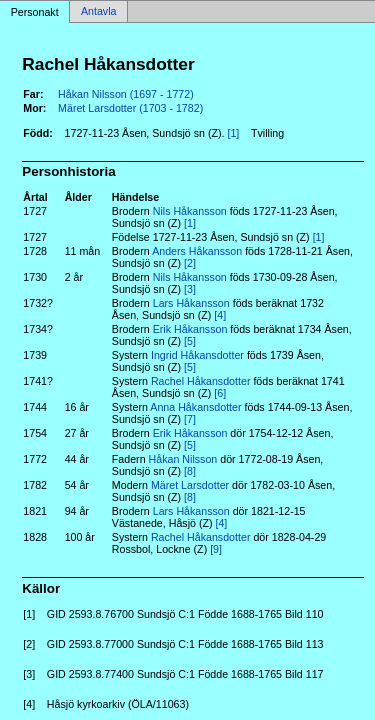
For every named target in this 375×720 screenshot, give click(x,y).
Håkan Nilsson (183, 459)
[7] (190, 419)
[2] (190, 263)
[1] (233, 133)
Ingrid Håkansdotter (197, 355)
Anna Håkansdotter (195, 407)
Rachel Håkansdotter (201, 381)
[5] (190, 341)
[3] (190, 289)
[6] (220, 393)
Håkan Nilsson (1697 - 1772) (126, 94)
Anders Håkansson (197, 251)
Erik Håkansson (190, 329)
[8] (190, 471)
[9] (216, 549)
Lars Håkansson (191, 303)
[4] (220, 315)
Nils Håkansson (190, 211)
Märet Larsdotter (190, 485)
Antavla (99, 12)
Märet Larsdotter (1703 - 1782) (130, 108)
